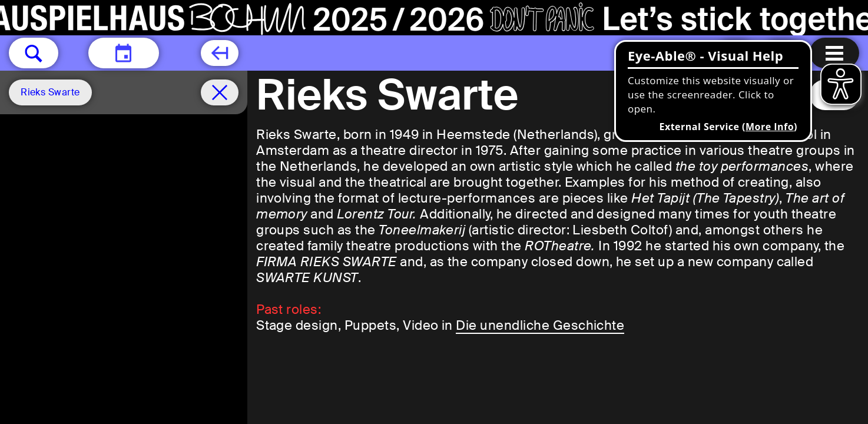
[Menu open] (834, 53)
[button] (34, 53)
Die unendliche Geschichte (540, 325)
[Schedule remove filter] (220, 92)
